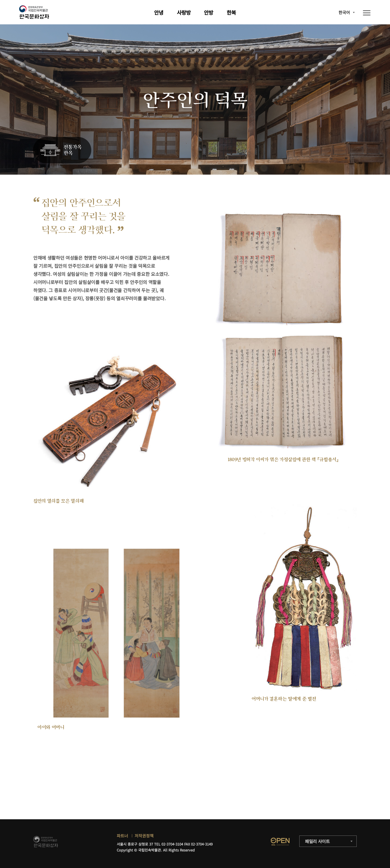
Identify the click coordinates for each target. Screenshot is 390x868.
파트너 (122, 836)
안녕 (159, 12)
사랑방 (184, 12)
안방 (209, 12)
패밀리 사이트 (317, 841)
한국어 (344, 12)
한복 (231, 12)
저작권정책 (144, 836)
